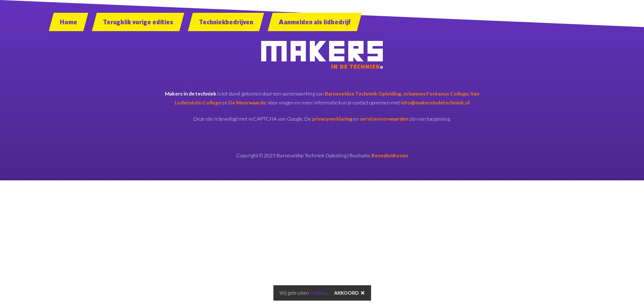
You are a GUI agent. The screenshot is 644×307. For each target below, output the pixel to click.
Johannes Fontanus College (436, 94)
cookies (318, 293)
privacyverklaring (332, 119)
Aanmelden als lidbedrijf (315, 22)
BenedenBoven (390, 155)
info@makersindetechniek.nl (435, 103)
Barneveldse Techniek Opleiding (363, 94)
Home (68, 22)
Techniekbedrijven (226, 22)
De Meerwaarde (247, 103)
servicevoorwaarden (384, 119)
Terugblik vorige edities (138, 22)
